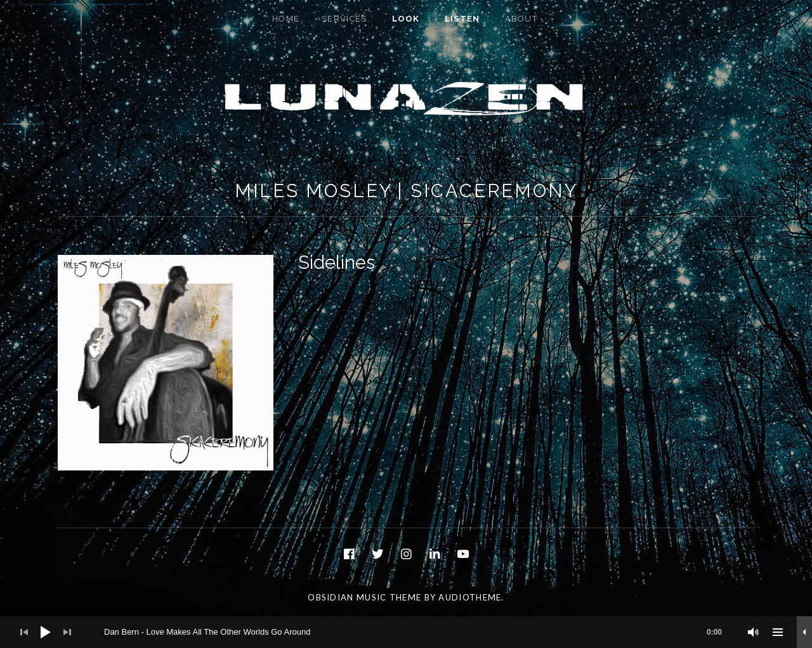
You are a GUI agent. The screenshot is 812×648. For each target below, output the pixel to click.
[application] (406, 632)
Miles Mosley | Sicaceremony (406, 191)
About (521, 19)
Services (344, 19)
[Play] (46, 632)
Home (286, 19)
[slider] (419, 632)
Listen (462, 19)
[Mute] (754, 632)
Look (406, 19)
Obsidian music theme (364, 597)
